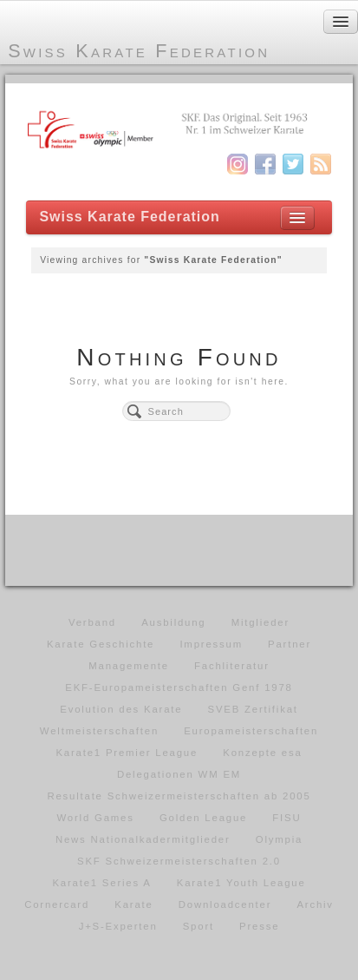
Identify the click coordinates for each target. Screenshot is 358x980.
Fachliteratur (232, 666)
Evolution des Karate (121, 709)
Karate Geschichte (101, 644)
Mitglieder (260, 622)
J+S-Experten (118, 926)
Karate (133, 904)
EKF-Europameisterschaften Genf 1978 (179, 687)
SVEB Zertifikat (253, 709)
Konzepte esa (262, 753)
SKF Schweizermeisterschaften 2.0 (179, 861)
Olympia (279, 839)
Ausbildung (173, 622)
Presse (259, 926)
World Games (96, 818)
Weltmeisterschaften (99, 731)
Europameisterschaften (251, 731)
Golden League (203, 818)
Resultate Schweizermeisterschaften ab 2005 (179, 796)
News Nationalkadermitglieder (143, 839)
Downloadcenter (225, 904)
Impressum (211, 644)
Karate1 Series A (101, 883)
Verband (92, 622)
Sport (199, 926)
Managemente (129, 666)
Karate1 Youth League (241, 883)
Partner (290, 644)
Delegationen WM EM (179, 774)
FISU (286, 818)
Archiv (315, 904)
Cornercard (57, 904)
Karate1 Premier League (127, 753)
